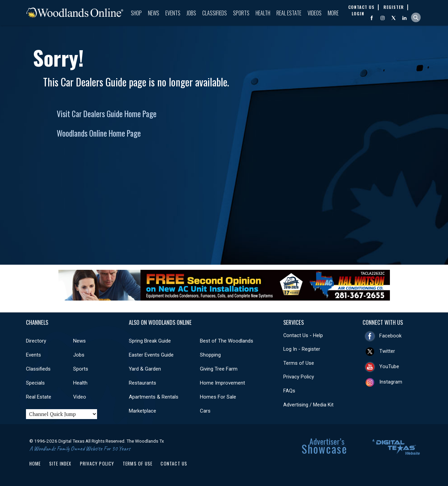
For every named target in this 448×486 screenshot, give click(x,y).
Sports (241, 13)
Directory (36, 341)
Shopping (210, 355)
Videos (315, 13)
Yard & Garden (145, 369)
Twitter (387, 351)
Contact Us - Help (303, 335)
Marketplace (142, 411)
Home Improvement (222, 383)
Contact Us (174, 463)
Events (173, 13)
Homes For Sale (218, 397)
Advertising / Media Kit (308, 405)
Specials (35, 383)
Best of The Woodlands (227, 341)
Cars (205, 411)
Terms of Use (299, 363)
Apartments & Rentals (154, 397)
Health (263, 13)
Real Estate (289, 13)
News (154, 13)
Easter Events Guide (151, 355)
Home (35, 463)
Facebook (390, 336)
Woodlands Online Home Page (99, 133)
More (333, 13)
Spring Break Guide (150, 341)
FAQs (289, 391)
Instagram (391, 382)
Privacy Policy (299, 377)
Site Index (60, 463)
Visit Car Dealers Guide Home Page (107, 114)
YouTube (389, 366)
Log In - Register (302, 349)
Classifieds (215, 13)
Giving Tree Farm (219, 369)
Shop (136, 13)
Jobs (191, 13)
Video (80, 397)
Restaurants (142, 383)
